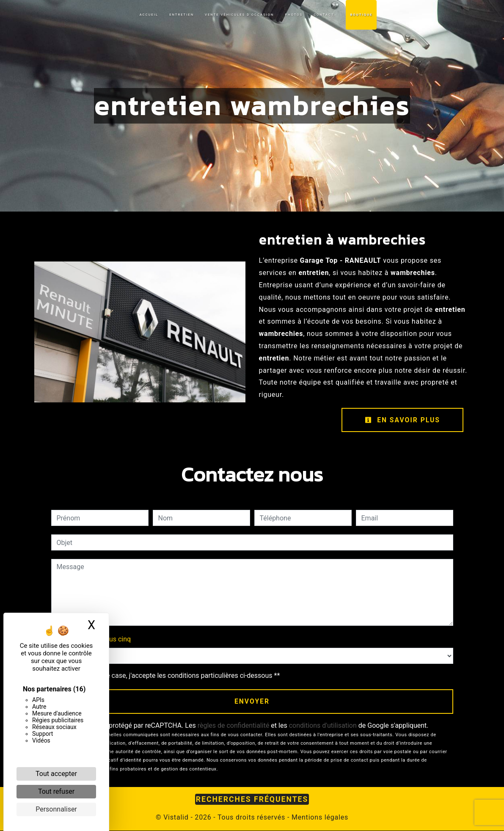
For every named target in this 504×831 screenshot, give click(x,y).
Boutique (361, 15)
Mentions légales (319, 818)
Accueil (149, 15)
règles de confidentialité (234, 726)
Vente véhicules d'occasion (239, 15)
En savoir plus (402, 420)
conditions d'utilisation (323, 726)
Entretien (182, 15)
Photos (294, 15)
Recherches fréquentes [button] (252, 800)
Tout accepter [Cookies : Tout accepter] (56, 774)
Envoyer (252, 702)
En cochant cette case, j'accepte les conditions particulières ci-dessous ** (170, 676)
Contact (324, 15)
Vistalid (176, 818)
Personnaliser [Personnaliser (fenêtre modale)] (56, 809)
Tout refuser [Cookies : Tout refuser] (56, 791)
